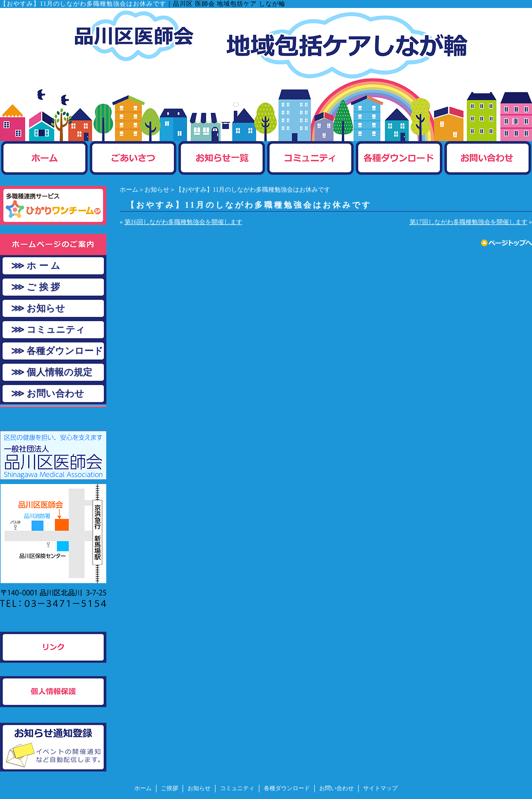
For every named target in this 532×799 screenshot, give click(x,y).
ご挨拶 (170, 788)
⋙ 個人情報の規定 (52, 372)
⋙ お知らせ (38, 308)
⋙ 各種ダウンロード (57, 351)
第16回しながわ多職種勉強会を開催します (184, 222)
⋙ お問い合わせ (48, 394)
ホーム (129, 190)
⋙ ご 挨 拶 (35, 287)
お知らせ (157, 190)
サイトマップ (380, 788)
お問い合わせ (336, 788)
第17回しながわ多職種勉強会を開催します (469, 222)
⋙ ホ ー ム (36, 266)
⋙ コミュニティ (48, 330)
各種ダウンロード (287, 788)
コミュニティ (237, 788)
